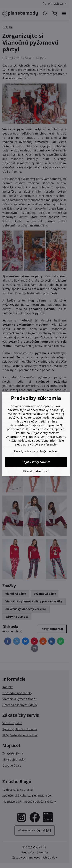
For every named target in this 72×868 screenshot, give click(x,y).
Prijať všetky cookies (36, 462)
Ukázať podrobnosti (36, 471)
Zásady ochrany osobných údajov (36, 451)
